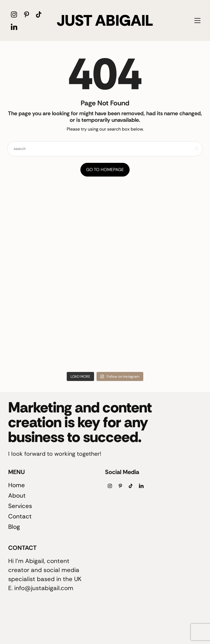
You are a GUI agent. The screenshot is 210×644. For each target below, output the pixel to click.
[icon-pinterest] (26, 14)
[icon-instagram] (14, 14)
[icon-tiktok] (39, 14)
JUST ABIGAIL (105, 20)
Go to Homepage (105, 170)
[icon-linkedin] (14, 27)
